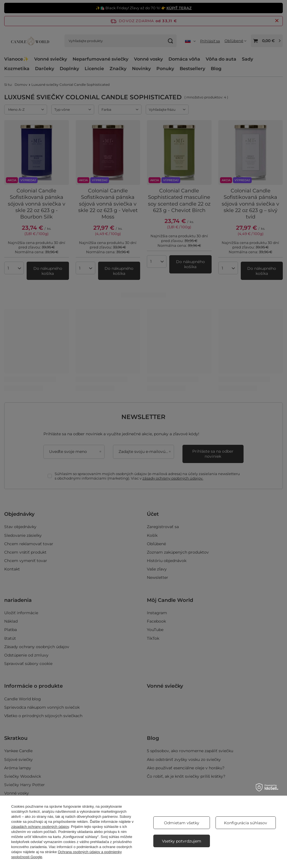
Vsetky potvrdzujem (182, 841)
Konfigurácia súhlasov (246, 823)
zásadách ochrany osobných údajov (40, 827)
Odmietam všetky (182, 823)
